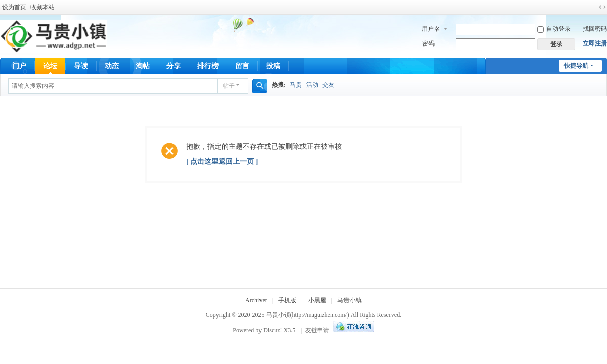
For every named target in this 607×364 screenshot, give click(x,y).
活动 (312, 85)
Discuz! (272, 330)
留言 (242, 66)
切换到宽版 (602, 7)
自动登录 (554, 29)
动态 (112, 66)
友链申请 (317, 330)
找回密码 (595, 29)
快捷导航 (576, 66)
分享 (174, 66)
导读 (81, 66)
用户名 (431, 29)
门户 (19, 66)
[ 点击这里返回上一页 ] (222, 162)
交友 (328, 85)
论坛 (50, 66)
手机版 (287, 300)
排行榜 (208, 66)
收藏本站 (42, 7)
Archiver (256, 300)
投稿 (273, 66)
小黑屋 (317, 300)
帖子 (229, 86)
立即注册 (595, 43)
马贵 (296, 85)
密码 (428, 43)
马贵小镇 (350, 300)
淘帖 (143, 66)
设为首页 (14, 7)
